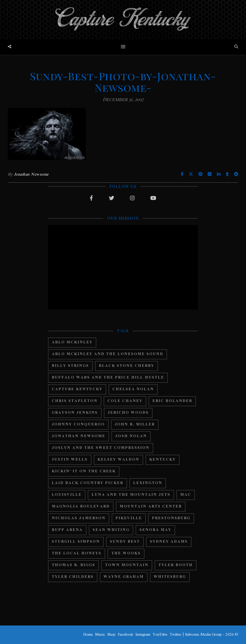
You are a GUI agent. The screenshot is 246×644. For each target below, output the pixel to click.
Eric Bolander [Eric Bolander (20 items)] (172, 401)
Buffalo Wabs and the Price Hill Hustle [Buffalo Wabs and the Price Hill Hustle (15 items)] (108, 378)
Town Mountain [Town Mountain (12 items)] (127, 565)
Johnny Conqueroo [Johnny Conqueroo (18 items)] (78, 425)
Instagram (143, 635)
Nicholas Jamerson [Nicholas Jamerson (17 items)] (79, 518)
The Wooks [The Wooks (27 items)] (126, 553)
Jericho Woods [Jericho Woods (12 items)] (128, 413)
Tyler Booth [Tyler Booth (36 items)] (176, 565)
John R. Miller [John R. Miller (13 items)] (135, 425)
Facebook (125, 635)
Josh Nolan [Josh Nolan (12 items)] (131, 436)
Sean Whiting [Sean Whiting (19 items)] (111, 530)
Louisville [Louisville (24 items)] (67, 495)
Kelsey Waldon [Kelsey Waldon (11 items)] (118, 460)
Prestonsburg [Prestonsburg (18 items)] (171, 518)
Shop (111, 635)
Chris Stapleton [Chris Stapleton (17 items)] (75, 401)
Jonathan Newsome (31, 175)
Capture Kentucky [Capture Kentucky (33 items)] (77, 389)
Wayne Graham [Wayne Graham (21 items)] (124, 577)
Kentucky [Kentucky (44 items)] (163, 460)
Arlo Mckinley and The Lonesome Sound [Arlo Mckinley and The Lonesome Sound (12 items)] (108, 354)
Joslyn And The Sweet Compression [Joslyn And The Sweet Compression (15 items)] (101, 448)
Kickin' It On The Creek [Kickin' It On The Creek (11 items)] (84, 471)
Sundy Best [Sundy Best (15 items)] (125, 542)
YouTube (160, 635)
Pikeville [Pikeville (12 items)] (129, 518)
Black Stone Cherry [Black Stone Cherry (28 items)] (127, 366)
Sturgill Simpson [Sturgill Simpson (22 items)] (76, 542)
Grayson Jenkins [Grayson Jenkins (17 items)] (75, 413)
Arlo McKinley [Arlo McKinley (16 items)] (72, 342)
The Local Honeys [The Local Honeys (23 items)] (77, 553)
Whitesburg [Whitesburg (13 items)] (170, 577)
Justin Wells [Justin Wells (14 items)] (70, 460)
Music (100, 635)
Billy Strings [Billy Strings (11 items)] (70, 366)
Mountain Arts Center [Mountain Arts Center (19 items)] (151, 507)
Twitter (176, 635)
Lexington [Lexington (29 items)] (148, 483)
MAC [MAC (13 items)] (186, 495)
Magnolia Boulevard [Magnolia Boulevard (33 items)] (81, 507)
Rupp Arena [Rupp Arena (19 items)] (67, 530)
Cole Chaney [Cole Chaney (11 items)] (125, 401)
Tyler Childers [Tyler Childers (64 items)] (73, 577)
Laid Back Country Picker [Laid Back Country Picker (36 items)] (88, 483)
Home (88, 635)
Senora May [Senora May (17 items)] (155, 530)
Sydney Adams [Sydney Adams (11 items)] (169, 542)
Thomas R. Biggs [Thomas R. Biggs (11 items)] (73, 565)
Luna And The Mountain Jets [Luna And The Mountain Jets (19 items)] (131, 495)
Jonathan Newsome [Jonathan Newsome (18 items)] (79, 436)
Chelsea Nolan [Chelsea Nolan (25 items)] (133, 389)
